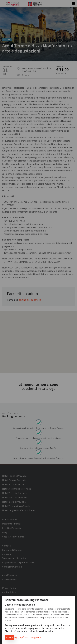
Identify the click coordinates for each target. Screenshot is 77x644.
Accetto (9, 637)
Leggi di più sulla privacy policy (28, 637)
